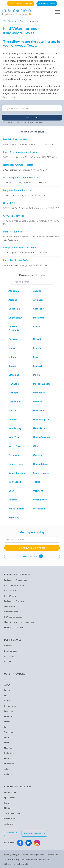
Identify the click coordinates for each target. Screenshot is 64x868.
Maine (37, 375)
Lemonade (9, 711)
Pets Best (8, 758)
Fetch (6, 737)
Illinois (37, 348)
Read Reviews (10, 591)
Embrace (8, 690)
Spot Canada (10, 798)
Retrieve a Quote (47, 4)
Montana (13, 411)
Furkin (7, 803)
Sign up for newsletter (35, 833)
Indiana (12, 357)
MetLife (7, 743)
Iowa (36, 357)
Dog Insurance (10, 651)
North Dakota (16, 446)
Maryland (14, 384)
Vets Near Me (10, 21)
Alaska (37, 291)
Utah (11, 491)
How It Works (10, 596)
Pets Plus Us (10, 819)
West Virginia (16, 509)
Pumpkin (8, 722)
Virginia (13, 500)
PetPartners (9, 716)
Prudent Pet (9, 764)
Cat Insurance (10, 656)
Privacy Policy (11, 854)
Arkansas (38, 300)
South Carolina (17, 473)
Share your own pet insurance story (19, 622)
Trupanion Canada (12, 813)
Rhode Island (41, 464)
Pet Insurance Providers (14, 601)
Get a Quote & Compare (21, 4)
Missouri (38, 402)
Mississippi (15, 402)
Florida (37, 327)
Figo (6, 695)
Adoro (7, 769)
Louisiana (14, 375)
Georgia (13, 339)
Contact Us (12, 833)
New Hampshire (42, 420)
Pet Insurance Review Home (16, 580)
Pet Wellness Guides (13, 617)
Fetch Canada (10, 792)
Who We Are (10, 606)
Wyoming (14, 518)
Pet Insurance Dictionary (14, 627)
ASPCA (7, 685)
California (14, 309)
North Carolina (42, 437)
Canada (8, 661)
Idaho (12, 348)
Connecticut (15, 318)
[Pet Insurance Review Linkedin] (29, 842)
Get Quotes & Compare (14, 585)
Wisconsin (39, 509)
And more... (9, 774)
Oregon (37, 455)
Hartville (8, 701)
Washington (40, 500)
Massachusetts (42, 384)
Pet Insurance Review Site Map (36, 859)
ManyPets (8, 748)
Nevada (13, 420)
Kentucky (38, 366)
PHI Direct (8, 808)
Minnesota (39, 393)
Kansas (12, 366)
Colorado (38, 309)
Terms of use (53, 854)
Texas (22, 21)
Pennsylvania (16, 464)
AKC (6, 680)
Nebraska (38, 411)
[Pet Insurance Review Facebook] (20, 842)
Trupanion (9, 732)
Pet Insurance (10, 646)
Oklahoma (14, 455)
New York (14, 437)
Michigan (13, 393)
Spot (6, 727)
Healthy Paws (10, 706)
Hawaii (37, 339)
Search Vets (32, 118)
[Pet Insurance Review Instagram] (37, 842)
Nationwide (9, 753)
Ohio (36, 446)
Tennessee (15, 482)
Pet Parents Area (11, 612)
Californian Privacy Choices (32, 854)
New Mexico (40, 428)
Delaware (39, 318)
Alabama (14, 291)
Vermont (38, 491)
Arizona (13, 300)
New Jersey (15, 428)
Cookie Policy (13, 859)
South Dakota (41, 473)
